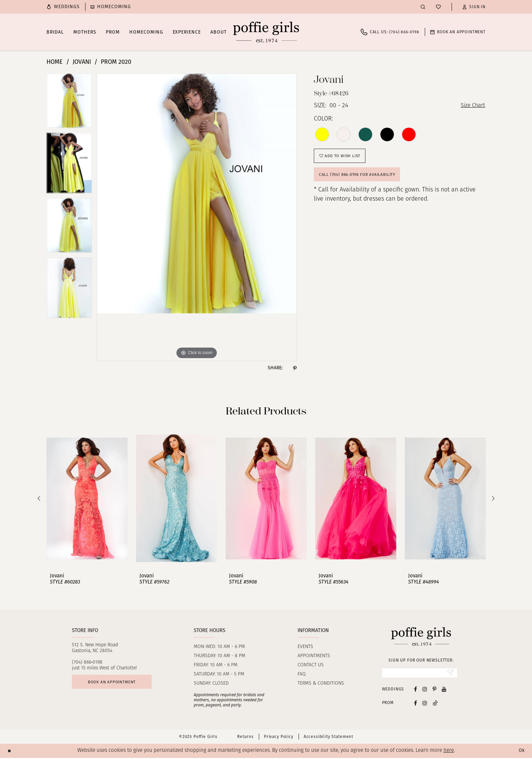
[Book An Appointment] (458, 32)
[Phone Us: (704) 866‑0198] (390, 32)
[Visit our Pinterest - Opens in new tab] (434, 690)
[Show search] (423, 7)
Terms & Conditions (321, 683)
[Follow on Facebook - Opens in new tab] (415, 704)
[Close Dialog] (10, 752)
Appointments (314, 656)
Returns (245, 738)
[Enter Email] (420, 673)
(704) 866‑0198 (87, 662)
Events (305, 647)
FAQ (302, 674)
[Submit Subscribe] (450, 673)
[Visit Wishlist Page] (438, 7)
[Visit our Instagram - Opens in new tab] (425, 690)
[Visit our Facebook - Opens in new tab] (415, 690)
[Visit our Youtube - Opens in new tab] (444, 690)
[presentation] (87, 498)
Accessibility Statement (328, 738)
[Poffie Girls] (266, 32)
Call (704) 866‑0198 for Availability (361, 178)
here (449, 752)
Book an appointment (116, 683)
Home (55, 62)
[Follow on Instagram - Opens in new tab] (425, 704)
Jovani (82, 62)
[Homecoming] (111, 7)
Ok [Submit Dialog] (521, 752)
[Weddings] (63, 7)
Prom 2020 (116, 62)
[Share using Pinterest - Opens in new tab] (295, 368)
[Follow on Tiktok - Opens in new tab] (435, 704)
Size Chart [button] (471, 106)
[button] (474, 7)
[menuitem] (63, 7)
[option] (69, 103)
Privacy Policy (279, 738)
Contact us (311, 665)
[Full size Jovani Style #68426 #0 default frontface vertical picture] (197, 217)
